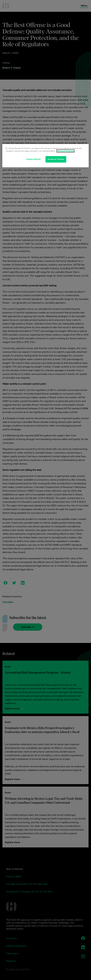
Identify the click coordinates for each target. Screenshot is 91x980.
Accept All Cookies (56, 159)
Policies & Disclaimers (65, 151)
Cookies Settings (33, 159)
